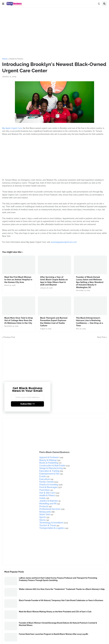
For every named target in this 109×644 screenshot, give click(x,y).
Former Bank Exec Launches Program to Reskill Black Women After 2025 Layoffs (54, 634)
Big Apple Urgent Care (12, 128)
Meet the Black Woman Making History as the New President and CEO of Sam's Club (55, 612)
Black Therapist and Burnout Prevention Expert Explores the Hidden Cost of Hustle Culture (54, 322)
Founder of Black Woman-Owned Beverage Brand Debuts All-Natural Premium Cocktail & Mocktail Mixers (58, 624)
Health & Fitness (16, 59)
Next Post (101, 337)
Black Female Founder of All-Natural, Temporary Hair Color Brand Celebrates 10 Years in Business (61, 600)
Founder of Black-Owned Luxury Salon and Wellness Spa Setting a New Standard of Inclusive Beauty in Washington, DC (90, 282)
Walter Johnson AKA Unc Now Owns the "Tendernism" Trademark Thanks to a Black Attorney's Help (62, 589)
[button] (3, 4)
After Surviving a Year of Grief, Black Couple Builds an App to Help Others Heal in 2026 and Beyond (54, 281)
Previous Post (9, 337)
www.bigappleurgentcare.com (64, 242)
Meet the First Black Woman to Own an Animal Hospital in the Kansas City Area (18, 280)
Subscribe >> (28, 404)
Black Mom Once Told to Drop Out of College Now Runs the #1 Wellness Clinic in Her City (19, 320)
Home (5, 59)
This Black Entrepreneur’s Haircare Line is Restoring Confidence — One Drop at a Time (90, 322)
